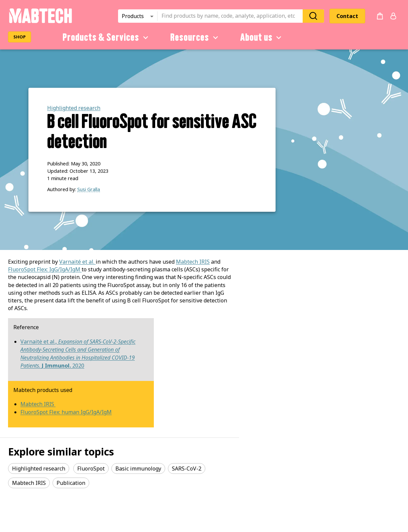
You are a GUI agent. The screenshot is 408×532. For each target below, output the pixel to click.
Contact (347, 16)
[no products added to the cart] (380, 16)
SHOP (20, 37)
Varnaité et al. (77, 262)
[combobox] (232, 16)
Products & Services (107, 37)
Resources (195, 37)
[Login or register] (393, 16)
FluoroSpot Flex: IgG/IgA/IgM (44, 269)
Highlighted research (74, 108)
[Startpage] (40, 22)
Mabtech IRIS (193, 262)
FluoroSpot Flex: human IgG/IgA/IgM (66, 412)
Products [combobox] (133, 16)
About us (262, 37)
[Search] (313, 16)
